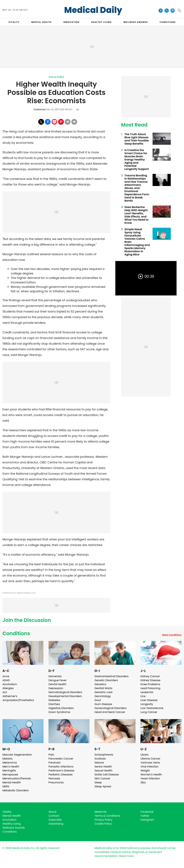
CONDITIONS (168, 22)
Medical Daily (93, 10)
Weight (145, 771)
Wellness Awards (136, 22)
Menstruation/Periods (17, 778)
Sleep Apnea (103, 786)
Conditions (16, 633)
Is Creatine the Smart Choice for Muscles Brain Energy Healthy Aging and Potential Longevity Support (137, 160)
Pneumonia (56, 782)
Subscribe (55, 820)
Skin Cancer (102, 778)
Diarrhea (54, 704)
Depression (56, 688)
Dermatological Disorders (65, 692)
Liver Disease (149, 700)
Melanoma (10, 763)
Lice (143, 696)
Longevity (147, 704)
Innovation (10, 820)
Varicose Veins (150, 763)
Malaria (7, 759)
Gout (98, 700)
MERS (6, 786)
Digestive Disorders (61, 708)
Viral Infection (149, 767)
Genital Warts (103, 688)
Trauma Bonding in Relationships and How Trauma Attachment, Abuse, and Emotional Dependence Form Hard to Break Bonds (137, 188)
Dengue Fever (58, 680)
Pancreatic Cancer (61, 759)
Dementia (55, 676)
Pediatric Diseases (60, 775)
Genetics (100, 684)
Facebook (147, 812)
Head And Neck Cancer (110, 712)
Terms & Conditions (107, 816)
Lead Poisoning (150, 688)
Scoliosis (100, 759)
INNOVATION (71, 22)
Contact (54, 816)
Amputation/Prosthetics (18, 700)
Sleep (98, 782)
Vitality (7, 812)
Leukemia (147, 692)
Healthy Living (12, 824)
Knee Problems (150, 684)
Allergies (8, 688)
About (52, 812)
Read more (126, 856)
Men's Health (11, 767)
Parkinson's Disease (61, 771)
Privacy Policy (103, 820)
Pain (51, 755)
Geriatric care (103, 692)
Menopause (10, 775)
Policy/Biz (56, 77)
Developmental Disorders (65, 696)
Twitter (145, 816)
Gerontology (103, 696)
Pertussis (54, 778)
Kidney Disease (150, 680)
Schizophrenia (104, 755)
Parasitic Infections (61, 767)
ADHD (6, 680)
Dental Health (57, 684)
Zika (143, 782)
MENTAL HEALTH (41, 22)
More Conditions (172, 635)
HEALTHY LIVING (102, 22)
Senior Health (103, 767)
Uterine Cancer (150, 759)
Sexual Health (103, 771)
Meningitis (9, 771)
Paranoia (54, 763)
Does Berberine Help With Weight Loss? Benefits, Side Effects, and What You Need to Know (136, 215)
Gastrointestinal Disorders (112, 676)
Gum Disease (103, 704)
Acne (6, 676)
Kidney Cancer (150, 676)
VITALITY (14, 22)
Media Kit (101, 812)
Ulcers (145, 755)
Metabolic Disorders (16, 790)
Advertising (56, 824)
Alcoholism (10, 684)
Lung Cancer (149, 712)
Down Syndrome (59, 712)
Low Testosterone (152, 708)
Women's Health (151, 775)
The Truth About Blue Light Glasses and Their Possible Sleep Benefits (137, 139)
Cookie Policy (103, 824)
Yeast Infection (150, 778)
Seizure (99, 763)
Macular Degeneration (17, 755)
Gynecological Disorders (111, 708)
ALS (5, 692)
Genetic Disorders (106, 680)
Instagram (147, 820)
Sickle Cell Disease (107, 775)
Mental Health (12, 782)
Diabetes (54, 700)
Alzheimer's (10, 696)
